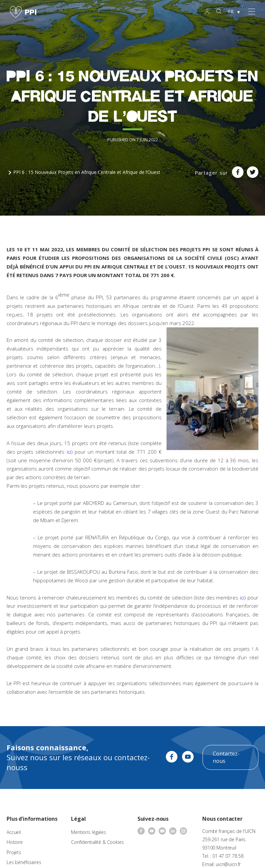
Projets (14, 852)
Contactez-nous (226, 757)
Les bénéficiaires (24, 862)
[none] (234, 12)
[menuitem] (234, 12)
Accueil (14, 832)
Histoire (15, 842)
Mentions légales (89, 832)
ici (69, 452)
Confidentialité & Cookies (97, 842)
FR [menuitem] (231, 11)
